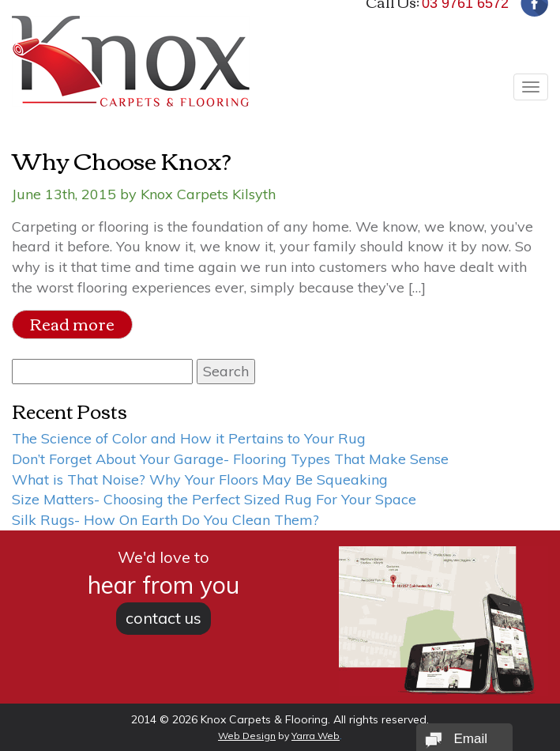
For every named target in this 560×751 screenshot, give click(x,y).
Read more (72, 324)
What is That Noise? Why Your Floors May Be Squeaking (200, 479)
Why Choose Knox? (122, 159)
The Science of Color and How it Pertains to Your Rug (189, 438)
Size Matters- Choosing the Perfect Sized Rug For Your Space (214, 499)
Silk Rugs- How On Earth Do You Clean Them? (165, 520)
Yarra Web (316, 736)
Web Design (247, 736)
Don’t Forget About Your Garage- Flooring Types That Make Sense (230, 459)
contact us (163, 618)
